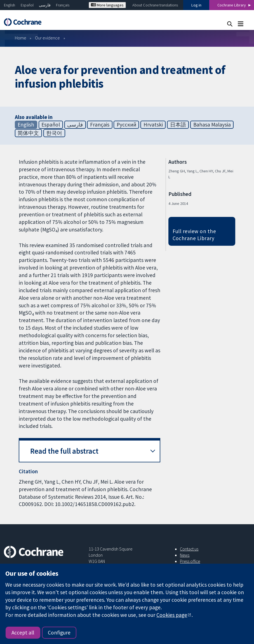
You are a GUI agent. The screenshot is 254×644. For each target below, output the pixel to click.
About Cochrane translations (155, 5)
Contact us (189, 549)
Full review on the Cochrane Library (194, 235)
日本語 (178, 125)
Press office (190, 561)
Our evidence (47, 38)
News (185, 555)
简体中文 (28, 133)
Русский (126, 125)
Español (27, 5)
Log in (196, 5)
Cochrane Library (232, 5)
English (10, 5)
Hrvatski (153, 125)
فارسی (45, 5)
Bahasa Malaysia (212, 125)
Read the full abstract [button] (64, 451)
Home (21, 38)
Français (63, 5)
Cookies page (172, 615)
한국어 (54, 133)
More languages (107, 5)
